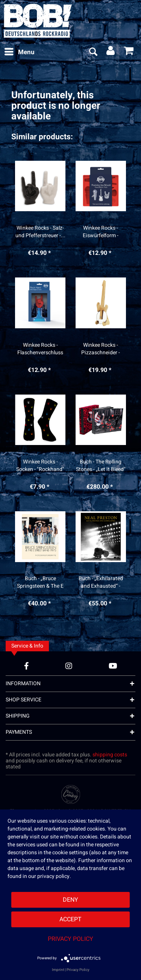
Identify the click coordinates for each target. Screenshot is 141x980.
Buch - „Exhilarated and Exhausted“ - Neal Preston (101, 582)
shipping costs (110, 755)
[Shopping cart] (129, 52)
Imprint (58, 970)
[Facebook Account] (27, 666)
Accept (70, 919)
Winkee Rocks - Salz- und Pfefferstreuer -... (40, 232)
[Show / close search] (93, 52)
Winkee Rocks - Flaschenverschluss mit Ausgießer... (40, 349)
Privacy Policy (70, 939)
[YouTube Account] (113, 666)
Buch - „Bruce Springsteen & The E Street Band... (40, 582)
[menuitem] (19, 52)
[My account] (111, 52)
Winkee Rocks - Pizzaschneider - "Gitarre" (101, 349)
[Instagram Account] (69, 666)
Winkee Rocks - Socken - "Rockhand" (40, 466)
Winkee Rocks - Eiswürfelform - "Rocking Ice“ (101, 232)
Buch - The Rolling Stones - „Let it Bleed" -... (101, 466)
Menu (20, 52)
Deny (70, 900)
